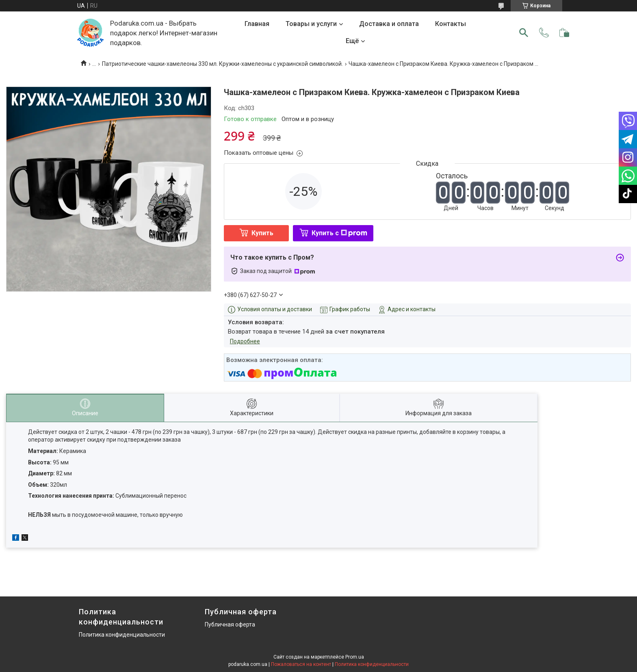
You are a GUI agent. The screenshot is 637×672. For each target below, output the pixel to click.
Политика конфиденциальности (122, 635)
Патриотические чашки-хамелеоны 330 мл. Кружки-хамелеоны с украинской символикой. (222, 64)
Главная (257, 24)
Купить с (339, 233)
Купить (262, 233)
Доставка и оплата (389, 24)
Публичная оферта (230, 624)
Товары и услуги (311, 24)
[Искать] (524, 33)
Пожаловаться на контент (301, 664)
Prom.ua (355, 657)
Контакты (451, 24)
